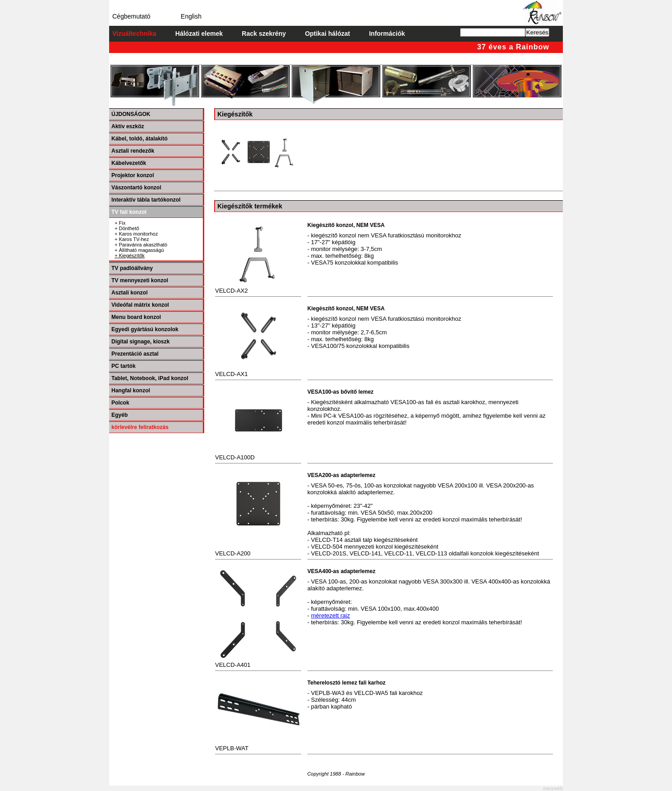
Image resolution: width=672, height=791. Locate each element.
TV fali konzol (129, 212)
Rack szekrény (264, 34)
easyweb (553, 788)
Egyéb (120, 415)
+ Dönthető (127, 228)
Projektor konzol (133, 175)
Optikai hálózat (327, 34)
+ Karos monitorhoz (136, 234)
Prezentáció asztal (135, 354)
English (191, 16)
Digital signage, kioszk (141, 342)
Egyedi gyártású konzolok (145, 329)
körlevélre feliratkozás (140, 427)
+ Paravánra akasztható (141, 245)
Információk (387, 34)
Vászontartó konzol (136, 188)
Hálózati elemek (199, 34)
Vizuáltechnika (134, 34)
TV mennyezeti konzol (140, 280)
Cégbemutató (131, 16)
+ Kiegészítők (130, 256)
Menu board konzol (136, 317)
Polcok (120, 403)
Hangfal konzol (131, 391)
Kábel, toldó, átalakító (139, 139)
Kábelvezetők (129, 163)
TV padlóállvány (132, 268)
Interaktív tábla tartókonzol (146, 200)
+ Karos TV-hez (132, 239)
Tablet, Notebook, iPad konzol (150, 378)
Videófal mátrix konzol (140, 305)
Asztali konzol (130, 293)
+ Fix (120, 223)
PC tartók (123, 366)
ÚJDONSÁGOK (131, 114)
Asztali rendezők (133, 151)
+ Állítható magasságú (139, 250)
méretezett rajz (331, 615)
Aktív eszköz (128, 126)
